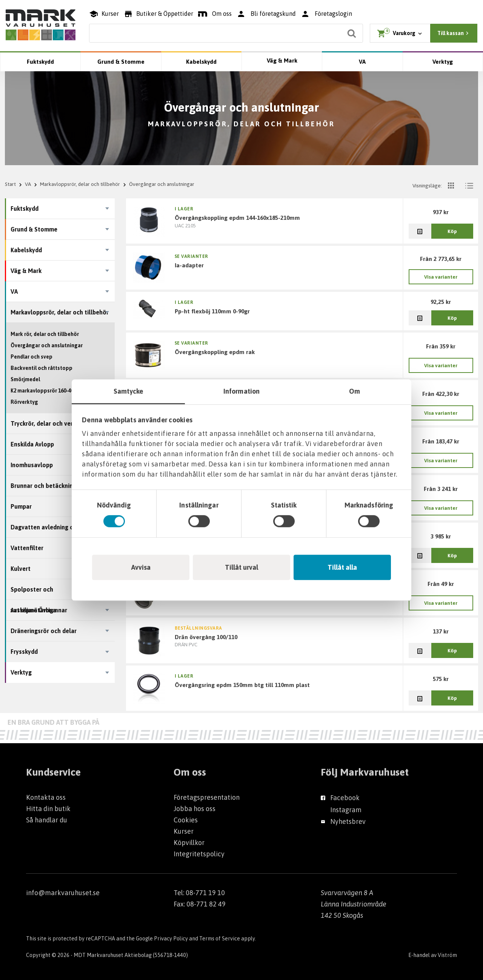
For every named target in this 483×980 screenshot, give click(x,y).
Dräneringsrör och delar (44, 631)
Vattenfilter (27, 548)
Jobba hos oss (195, 809)
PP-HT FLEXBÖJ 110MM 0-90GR (212, 311)
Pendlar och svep (32, 357)
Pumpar (21, 506)
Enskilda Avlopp (32, 444)
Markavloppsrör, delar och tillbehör (80, 184)
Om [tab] (355, 391)
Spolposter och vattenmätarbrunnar (39, 593)
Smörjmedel (25, 379)
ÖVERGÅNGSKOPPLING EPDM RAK (215, 352)
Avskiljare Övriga (34, 610)
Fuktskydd (40, 62)
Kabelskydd (201, 62)
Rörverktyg (24, 402)
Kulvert (21, 569)
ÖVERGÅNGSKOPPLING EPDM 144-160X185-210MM (237, 218)
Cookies (186, 820)
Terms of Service (220, 939)
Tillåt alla (342, 567)
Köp (452, 231)
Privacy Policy (171, 939)
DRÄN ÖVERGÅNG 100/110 (206, 637)
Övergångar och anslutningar (47, 345)
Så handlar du (47, 820)
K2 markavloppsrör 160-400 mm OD (53, 391)
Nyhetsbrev (348, 821)
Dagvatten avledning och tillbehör (58, 527)
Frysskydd (24, 652)
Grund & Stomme (121, 62)
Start (10, 184)
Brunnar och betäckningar (46, 486)
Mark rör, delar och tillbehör (45, 334)
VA (362, 62)
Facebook (345, 798)
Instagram (346, 810)
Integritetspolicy (199, 854)
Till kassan (454, 33)
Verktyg (443, 62)
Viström (447, 955)
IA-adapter (189, 265)
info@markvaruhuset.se (63, 893)
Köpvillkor (189, 843)
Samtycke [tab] (128, 391)
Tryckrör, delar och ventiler (48, 423)
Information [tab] (241, 391)
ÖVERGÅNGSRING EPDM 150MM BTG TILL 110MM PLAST (242, 685)
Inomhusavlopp (32, 465)
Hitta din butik (48, 809)
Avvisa (141, 567)
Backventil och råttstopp (42, 368)
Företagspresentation (207, 797)
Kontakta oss (46, 797)
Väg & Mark (282, 61)
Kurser (184, 831)
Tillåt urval (241, 567)
